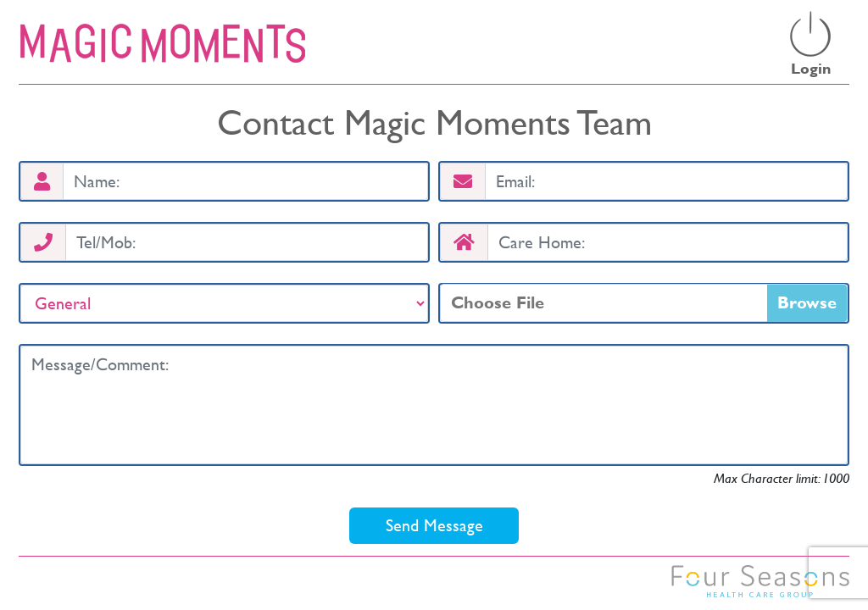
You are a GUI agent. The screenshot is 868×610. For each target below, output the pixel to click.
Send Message (434, 525)
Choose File (498, 302)
